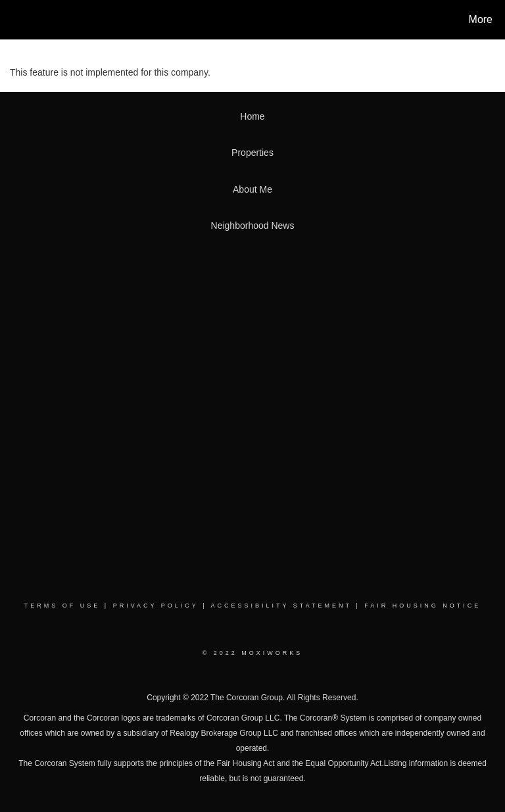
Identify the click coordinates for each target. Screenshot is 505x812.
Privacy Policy (156, 606)
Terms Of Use (62, 606)
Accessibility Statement (281, 606)
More (481, 19)
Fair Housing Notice (422, 606)
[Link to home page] (13, 20)
